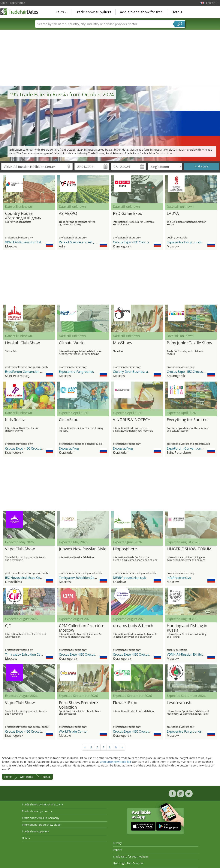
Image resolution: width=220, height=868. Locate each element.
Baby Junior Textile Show (189, 343)
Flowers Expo (125, 703)
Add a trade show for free (141, 12)
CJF (8, 626)
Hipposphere (125, 549)
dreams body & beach (133, 626)
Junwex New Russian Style (83, 549)
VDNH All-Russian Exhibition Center (31, 242)
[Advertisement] (110, 58)
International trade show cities (41, 825)
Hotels (177, 12)
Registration (18, 3)
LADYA (173, 214)
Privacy (117, 843)
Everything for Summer (188, 420)
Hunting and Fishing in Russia (187, 628)
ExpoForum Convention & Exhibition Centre (37, 372)
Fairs (61, 12)
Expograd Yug (69, 448)
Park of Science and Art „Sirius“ (81, 242)
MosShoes (122, 343)
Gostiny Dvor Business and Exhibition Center (145, 372)
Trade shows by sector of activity (42, 804)
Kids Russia (15, 420)
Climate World (72, 343)
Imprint (118, 850)
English (212, 3)
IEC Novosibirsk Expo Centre (26, 578)
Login (4, 3)
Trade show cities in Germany (41, 818)
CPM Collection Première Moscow (82, 628)
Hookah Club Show (22, 343)
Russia (46, 777)
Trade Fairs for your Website (131, 856)
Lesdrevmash (179, 703)
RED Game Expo (128, 214)
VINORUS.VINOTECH (132, 420)
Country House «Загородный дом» (23, 216)
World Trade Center (73, 731)
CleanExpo (69, 420)
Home (8, 777)
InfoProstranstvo (179, 578)
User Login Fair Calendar (128, 863)
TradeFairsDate (19, 12)
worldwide (27, 777)
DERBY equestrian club (130, 578)
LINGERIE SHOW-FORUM (189, 549)
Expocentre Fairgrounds (184, 242)
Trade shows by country (37, 811)
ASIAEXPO (68, 214)
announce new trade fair (116, 762)
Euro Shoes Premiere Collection (78, 705)
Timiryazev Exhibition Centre (80, 578)
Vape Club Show (20, 549)
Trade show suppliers (93, 12)
